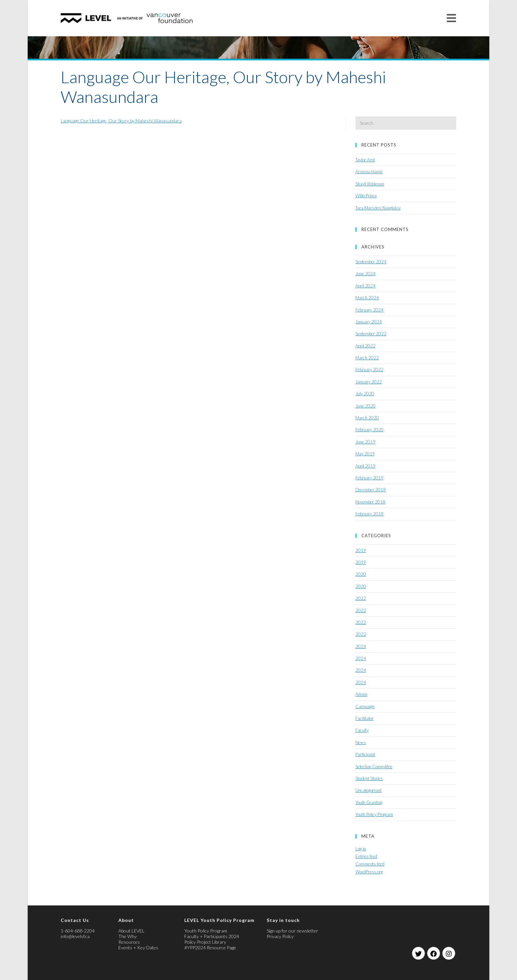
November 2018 (370, 502)
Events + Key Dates (138, 947)
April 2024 (365, 286)
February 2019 (369, 478)
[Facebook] (434, 953)
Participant (365, 754)
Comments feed (370, 864)
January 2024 (369, 322)
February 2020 (369, 430)
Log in (361, 849)
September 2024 (371, 262)
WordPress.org (369, 872)
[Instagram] (449, 953)
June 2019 (365, 442)
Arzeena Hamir (369, 172)
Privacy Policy (280, 936)
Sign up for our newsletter (292, 931)
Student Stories (369, 778)
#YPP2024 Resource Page (210, 947)
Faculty (362, 730)
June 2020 (365, 406)
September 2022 (371, 334)
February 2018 (369, 514)
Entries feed (366, 856)
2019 (361, 550)
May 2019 (365, 454)
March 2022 (367, 358)
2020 (361, 574)
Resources (129, 942)
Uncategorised (368, 790)
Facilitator (365, 718)
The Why (128, 936)
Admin (361, 694)
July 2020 (365, 394)
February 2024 (369, 310)
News (361, 742)
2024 (361, 646)
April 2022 (365, 346)
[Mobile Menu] (452, 18)
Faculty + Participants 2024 (212, 936)
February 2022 (369, 370)
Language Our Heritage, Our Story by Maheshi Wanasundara (121, 121)
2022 (361, 598)
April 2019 (365, 466)
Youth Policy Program (374, 814)
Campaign (365, 706)
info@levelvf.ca (75, 936)
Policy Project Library (205, 942)
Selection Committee (374, 767)
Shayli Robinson (370, 184)
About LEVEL (131, 931)
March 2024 (367, 298)
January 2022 (369, 382)
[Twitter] (418, 953)
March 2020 (367, 418)
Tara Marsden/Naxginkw (378, 208)
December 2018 (371, 490)
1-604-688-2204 (78, 931)
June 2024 (365, 274)
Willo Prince (366, 196)
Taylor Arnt (365, 160)
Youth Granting (369, 802)
